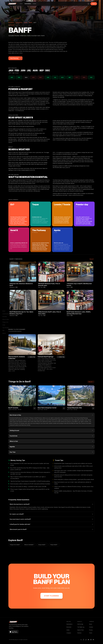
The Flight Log (81, 627)
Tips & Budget (6, 328)
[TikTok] (86, 640)
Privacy (91, 630)
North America (19, 23)
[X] (81, 640)
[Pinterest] (91, 640)
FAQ (3, 331)
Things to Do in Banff (15, 545)
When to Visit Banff (30, 545)
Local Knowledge (6, 314)
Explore (4, 333)
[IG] (84, 640)
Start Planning (51, 596)
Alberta (30, 23)
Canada (26, 23)
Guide (4, 325)
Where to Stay (6, 319)
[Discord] (93, 640)
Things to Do (5, 322)
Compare (69, 633)
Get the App (80, 624)
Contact (91, 627)
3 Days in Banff (42, 545)
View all (91, 259)
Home (21, 4)
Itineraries (5, 317)
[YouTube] (88, 640)
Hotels (35, 4)
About (4, 311)
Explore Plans (81, 630)
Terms (91, 633)
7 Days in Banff (54, 545)
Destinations (28, 4)
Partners (79, 633)
